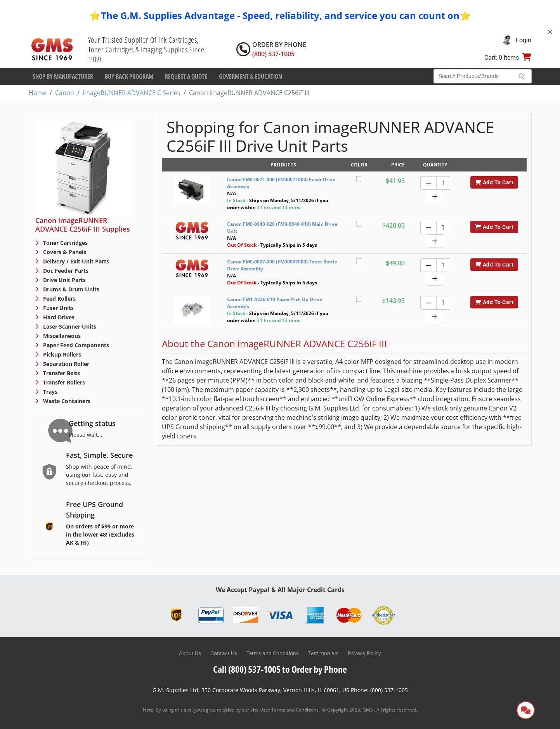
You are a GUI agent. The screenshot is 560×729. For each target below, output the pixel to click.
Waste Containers (66, 401)
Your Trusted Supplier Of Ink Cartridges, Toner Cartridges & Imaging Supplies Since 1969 (146, 49)
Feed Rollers (59, 299)
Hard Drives (58, 317)
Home (38, 93)
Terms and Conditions (273, 653)
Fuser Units (58, 308)
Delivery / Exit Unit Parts (75, 261)
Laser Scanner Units (69, 326)
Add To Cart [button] (494, 182)
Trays (49, 392)
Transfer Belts (61, 373)
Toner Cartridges (65, 243)
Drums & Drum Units (70, 289)
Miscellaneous (61, 336)
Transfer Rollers (63, 382)
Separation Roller (65, 364)
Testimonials (323, 653)
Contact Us (224, 653)
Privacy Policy (364, 653)
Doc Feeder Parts (65, 271)
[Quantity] (443, 183)
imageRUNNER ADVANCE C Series (132, 93)
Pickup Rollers (61, 354)
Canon (65, 93)
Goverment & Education (251, 76)
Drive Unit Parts (64, 280)
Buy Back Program (129, 76)
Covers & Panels (64, 252)
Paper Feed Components (75, 345)
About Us (190, 653)
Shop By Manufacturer (63, 76)
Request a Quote (186, 76)
